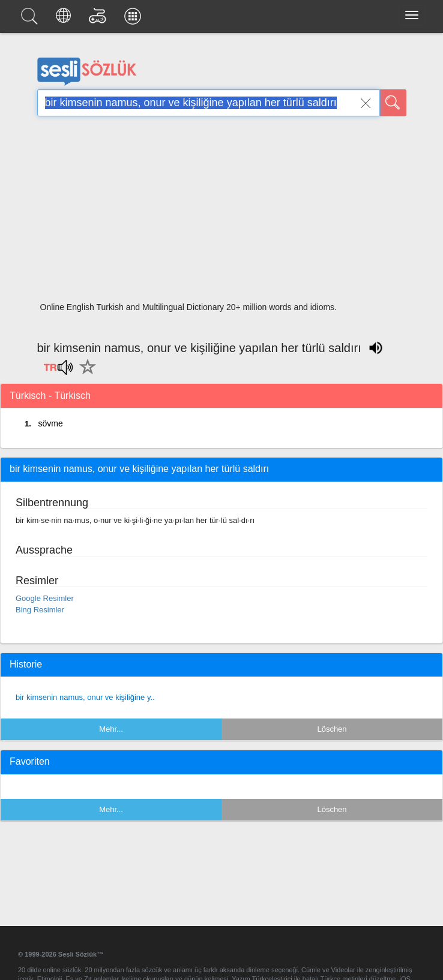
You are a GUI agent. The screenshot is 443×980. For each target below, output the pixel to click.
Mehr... (111, 729)
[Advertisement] (222, 213)
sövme (50, 423)
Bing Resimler (40, 610)
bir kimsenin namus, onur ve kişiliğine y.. (85, 697)
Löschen (332, 729)
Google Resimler (45, 598)
